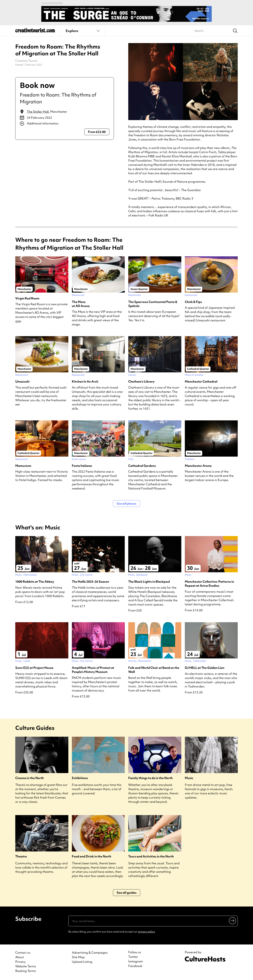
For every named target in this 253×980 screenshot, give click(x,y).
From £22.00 (97, 132)
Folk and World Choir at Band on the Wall (154, 670)
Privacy (20, 962)
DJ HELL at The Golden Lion (205, 668)
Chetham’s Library (141, 381)
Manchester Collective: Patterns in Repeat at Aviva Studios (209, 584)
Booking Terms (26, 971)
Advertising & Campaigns (90, 952)
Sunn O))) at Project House (34, 668)
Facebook (135, 966)
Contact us (23, 952)
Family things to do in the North (150, 778)
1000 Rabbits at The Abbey (35, 582)
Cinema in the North (30, 778)
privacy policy (146, 932)
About (20, 957)
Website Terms (26, 966)
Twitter (133, 957)
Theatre (21, 856)
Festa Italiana (82, 466)
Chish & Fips (193, 302)
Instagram (136, 961)
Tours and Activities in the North (151, 856)
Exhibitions (80, 778)
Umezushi (22, 381)
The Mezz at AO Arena (81, 304)
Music (189, 778)
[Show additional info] (65, 124)
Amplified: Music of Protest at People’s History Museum (93, 670)
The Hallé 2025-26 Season (90, 582)
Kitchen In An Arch (85, 381)
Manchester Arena (198, 466)
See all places (126, 503)
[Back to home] (35, 32)
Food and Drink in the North (92, 856)
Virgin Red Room (27, 298)
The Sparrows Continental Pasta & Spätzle (153, 304)
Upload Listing (82, 962)
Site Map (78, 957)
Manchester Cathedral (201, 381)
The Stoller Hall (38, 112)
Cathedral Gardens (142, 466)
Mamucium (23, 466)
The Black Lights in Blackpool (149, 582)
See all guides (127, 893)
